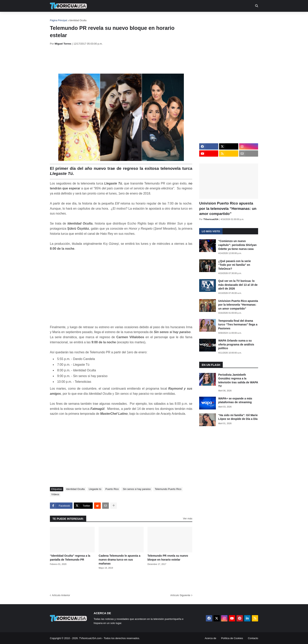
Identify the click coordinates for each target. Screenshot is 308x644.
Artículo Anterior (61, 595)
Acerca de (210, 638)
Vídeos (55, 494)
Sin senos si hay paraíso (137, 489)
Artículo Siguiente (180, 595)
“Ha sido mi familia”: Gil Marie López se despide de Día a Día (238, 417)
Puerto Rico (112, 489)
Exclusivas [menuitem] (174, 18)
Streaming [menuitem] (151, 18)
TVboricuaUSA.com (90, 638)
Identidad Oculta (78, 20)
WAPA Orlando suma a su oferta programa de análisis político (236, 344)
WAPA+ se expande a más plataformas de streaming (235, 400)
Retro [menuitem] (194, 18)
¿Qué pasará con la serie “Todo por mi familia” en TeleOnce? (235, 265)
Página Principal (58, 20)
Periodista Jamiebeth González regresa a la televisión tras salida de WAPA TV (238, 380)
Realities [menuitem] (113, 18)
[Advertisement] (121, 59)
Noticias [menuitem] (74, 18)
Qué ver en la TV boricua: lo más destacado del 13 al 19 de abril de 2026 (238, 285)
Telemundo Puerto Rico (168, 489)
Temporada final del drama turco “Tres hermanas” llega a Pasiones (238, 325)
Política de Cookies (232, 638)
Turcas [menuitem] (132, 18)
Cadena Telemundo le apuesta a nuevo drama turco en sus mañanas (119, 560)
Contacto (253, 638)
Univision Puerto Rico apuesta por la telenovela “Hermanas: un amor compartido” (228, 208)
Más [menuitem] (208, 18)
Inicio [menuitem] (57, 18)
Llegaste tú (95, 489)
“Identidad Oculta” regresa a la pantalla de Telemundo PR (70, 558)
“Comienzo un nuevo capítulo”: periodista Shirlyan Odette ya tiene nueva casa (237, 245)
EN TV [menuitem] (93, 18)
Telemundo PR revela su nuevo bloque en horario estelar (168, 558)
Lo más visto (211, 231)
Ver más (188, 518)
